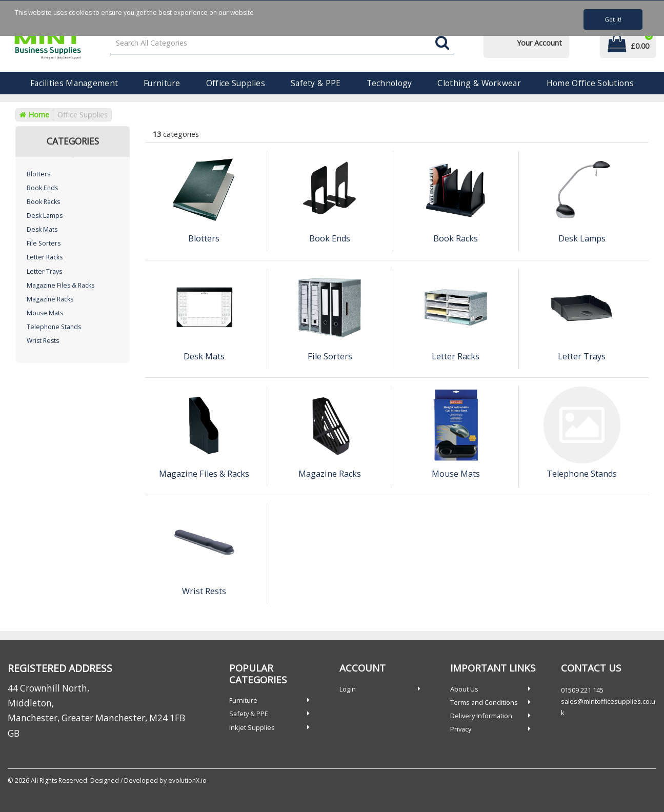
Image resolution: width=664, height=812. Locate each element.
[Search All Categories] (282, 43)
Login (348, 689)
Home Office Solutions (590, 83)
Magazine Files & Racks (61, 285)
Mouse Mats (45, 313)
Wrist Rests (43, 341)
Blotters (38, 174)
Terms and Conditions (484, 702)
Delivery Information (481, 716)
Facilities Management (74, 83)
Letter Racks (45, 257)
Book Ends (42, 188)
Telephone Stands (54, 327)
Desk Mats (42, 229)
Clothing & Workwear (479, 83)
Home (34, 115)
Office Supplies (236, 83)
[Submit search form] (442, 43)
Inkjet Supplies (252, 727)
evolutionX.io (187, 780)
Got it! (613, 19)
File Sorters (44, 243)
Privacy (461, 729)
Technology (389, 83)
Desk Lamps (45, 216)
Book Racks (43, 202)
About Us (464, 689)
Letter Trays (44, 271)
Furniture (162, 83)
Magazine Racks (50, 299)
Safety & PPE (316, 83)
